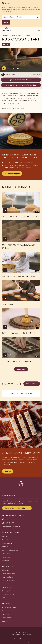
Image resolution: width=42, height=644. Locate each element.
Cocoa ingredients (9, 574)
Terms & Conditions (21, 639)
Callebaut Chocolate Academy (12, 36)
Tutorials (27, 36)
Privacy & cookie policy (21, 642)
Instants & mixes (8, 594)
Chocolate (6, 570)
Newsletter (6, 557)
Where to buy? (7, 560)
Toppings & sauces (9, 591)
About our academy (9, 607)
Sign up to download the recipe (21, 80)
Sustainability (7, 543)
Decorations (6, 587)
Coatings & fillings (9, 580)
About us (5, 547)
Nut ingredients (8, 577)
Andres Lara (11, 74)
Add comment (32, 384)
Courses (5, 611)
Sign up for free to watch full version (21, 85)
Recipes (5, 536)
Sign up (8, 471)
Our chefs (6, 614)
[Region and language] (21, 17)
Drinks (4, 598)
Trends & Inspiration (9, 540)
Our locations (7, 618)
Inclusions (5, 584)
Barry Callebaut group (10, 550)
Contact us (6, 554)
